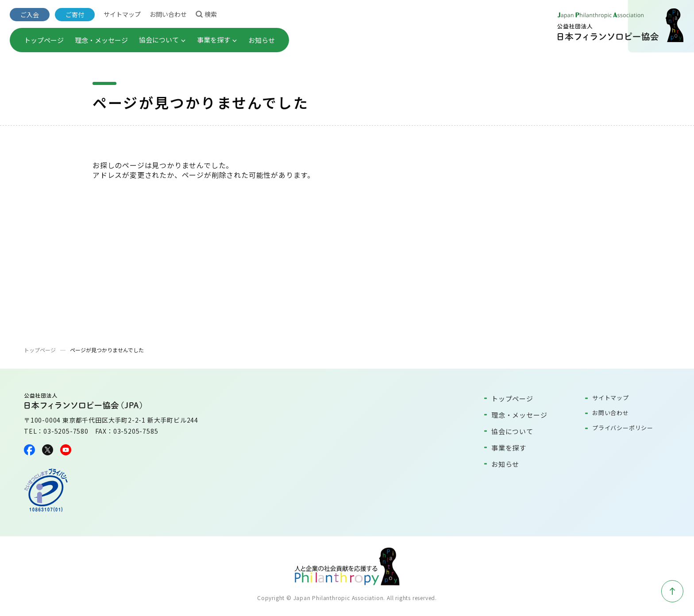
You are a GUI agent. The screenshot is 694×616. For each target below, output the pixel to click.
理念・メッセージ (101, 40)
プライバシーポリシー (623, 428)
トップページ (44, 40)
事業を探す (217, 40)
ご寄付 (75, 15)
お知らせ (262, 40)
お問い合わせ (168, 14)
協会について (162, 40)
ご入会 (30, 15)
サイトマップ (122, 14)
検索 (206, 14)
